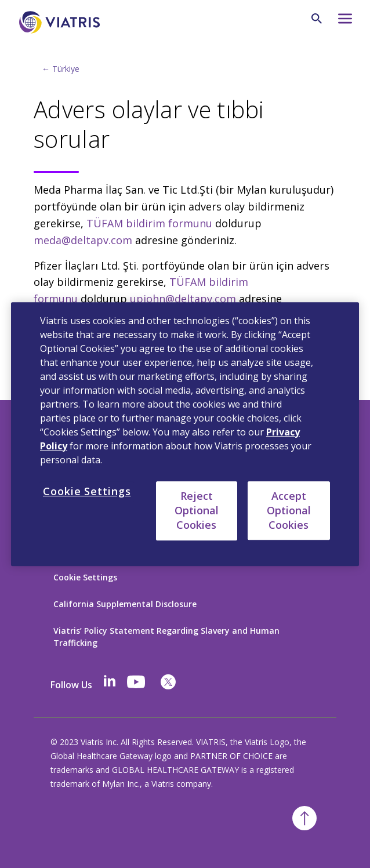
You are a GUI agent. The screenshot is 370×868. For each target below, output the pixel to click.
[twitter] (168, 682)
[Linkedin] (110, 682)
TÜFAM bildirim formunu (149, 223)
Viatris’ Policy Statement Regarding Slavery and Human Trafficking (166, 637)
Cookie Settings (85, 577)
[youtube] (137, 682)
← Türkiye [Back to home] (61, 69)
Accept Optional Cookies (289, 510)
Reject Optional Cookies (197, 510)
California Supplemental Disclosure (125, 604)
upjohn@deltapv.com (183, 299)
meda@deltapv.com (83, 240)
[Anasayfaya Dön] (61, 22)
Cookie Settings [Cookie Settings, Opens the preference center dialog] (87, 491)
